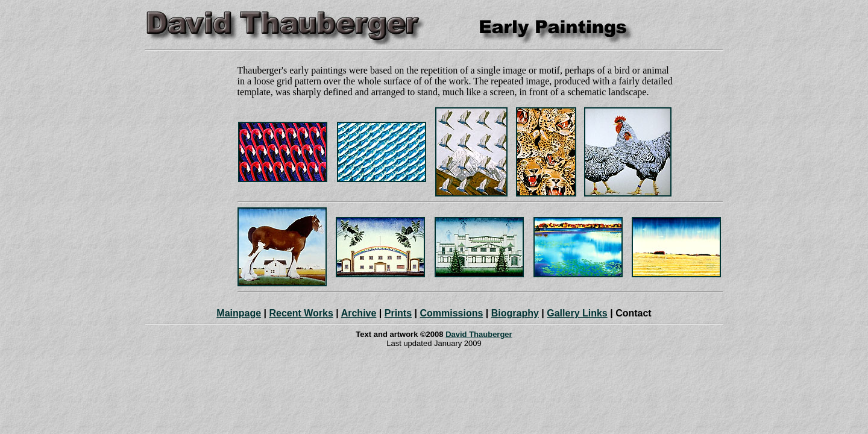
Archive (359, 313)
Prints (398, 313)
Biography (515, 313)
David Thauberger (479, 334)
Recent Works (301, 313)
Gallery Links (577, 313)
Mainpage (239, 313)
